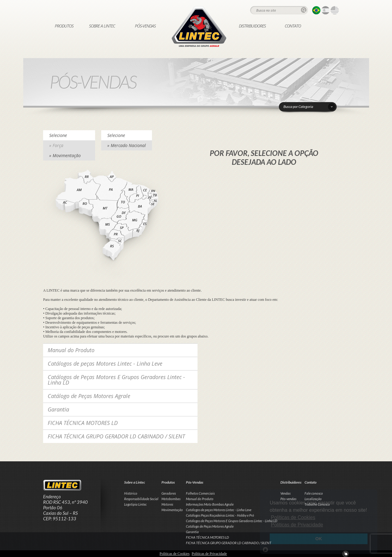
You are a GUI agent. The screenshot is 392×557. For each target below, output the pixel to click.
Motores (167, 504)
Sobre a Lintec (102, 26)
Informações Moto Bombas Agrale (210, 504)
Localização (313, 499)
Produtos (64, 26)
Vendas (285, 493)
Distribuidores (252, 26)
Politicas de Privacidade (209, 554)
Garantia (58, 409)
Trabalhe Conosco (317, 504)
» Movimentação (65, 155)
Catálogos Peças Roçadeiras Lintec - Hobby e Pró (220, 515)
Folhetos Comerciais (200, 493)
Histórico (131, 493)
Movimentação (172, 510)
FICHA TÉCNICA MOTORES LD (83, 423)
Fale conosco (314, 493)
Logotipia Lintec (135, 504)
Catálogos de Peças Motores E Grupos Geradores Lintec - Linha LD (116, 380)
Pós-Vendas (145, 26)
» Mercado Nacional (127, 145)
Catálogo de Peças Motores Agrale (89, 396)
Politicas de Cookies (175, 554)
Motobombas (171, 499)
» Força (56, 145)
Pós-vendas (288, 499)
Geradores (169, 493)
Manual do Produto (71, 350)
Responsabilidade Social (141, 499)
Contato (293, 26)
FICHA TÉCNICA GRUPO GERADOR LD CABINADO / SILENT (116, 436)
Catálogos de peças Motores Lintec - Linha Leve (105, 363)
